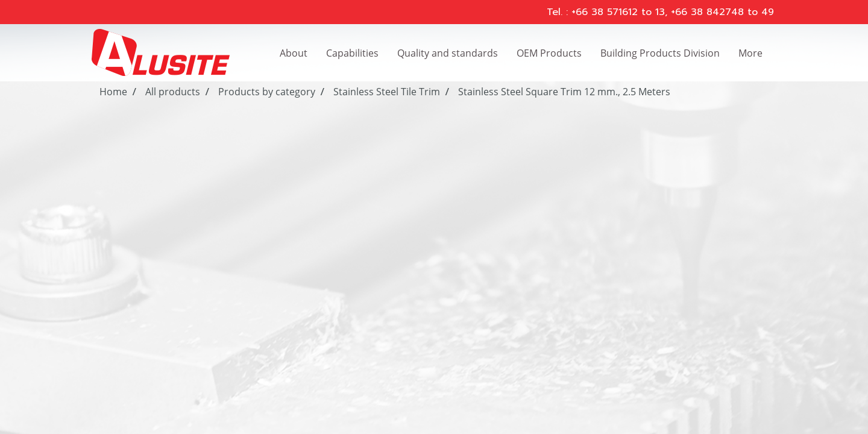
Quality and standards (448, 53)
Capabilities (352, 53)
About (294, 53)
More (750, 53)
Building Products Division (660, 53)
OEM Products (549, 53)
